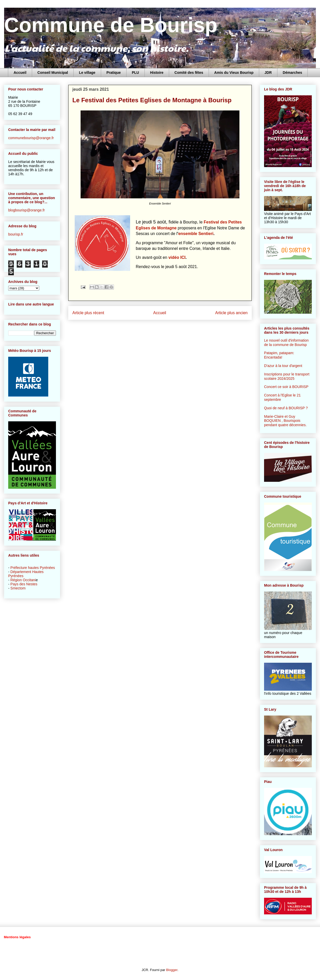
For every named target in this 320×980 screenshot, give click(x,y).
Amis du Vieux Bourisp (234, 73)
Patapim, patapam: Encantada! (279, 355)
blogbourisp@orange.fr (27, 210)
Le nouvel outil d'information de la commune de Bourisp (286, 343)
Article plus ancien (231, 313)
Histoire (157, 73)
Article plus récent (88, 313)
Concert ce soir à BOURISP (286, 387)
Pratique (114, 73)
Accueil (20, 73)
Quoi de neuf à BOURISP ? (286, 408)
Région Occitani (23, 580)
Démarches (293, 73)
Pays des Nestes (24, 584)
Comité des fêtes (189, 73)
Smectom (18, 588)
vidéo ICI (177, 257)
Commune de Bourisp (111, 25)
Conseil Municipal (53, 73)
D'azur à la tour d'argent (283, 366)
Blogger (172, 970)
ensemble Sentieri (196, 234)
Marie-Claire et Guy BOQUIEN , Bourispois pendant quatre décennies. (285, 421)
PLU (135, 73)
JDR (268, 73)
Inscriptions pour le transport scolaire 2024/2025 (287, 376)
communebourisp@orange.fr (31, 138)
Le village (87, 73)
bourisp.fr (16, 234)
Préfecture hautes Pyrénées (33, 568)
